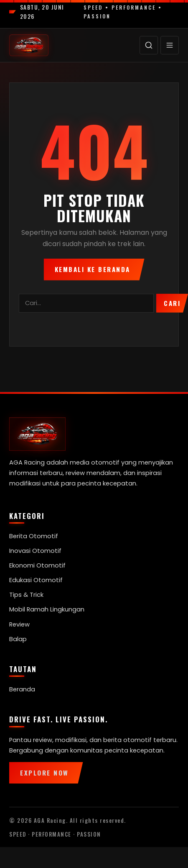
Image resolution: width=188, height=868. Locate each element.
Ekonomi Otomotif (37, 565)
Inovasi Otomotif (35, 551)
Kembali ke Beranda (93, 269)
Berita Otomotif (34, 536)
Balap (18, 639)
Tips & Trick (26, 595)
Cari (172, 303)
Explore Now (44, 773)
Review (19, 624)
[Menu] (170, 45)
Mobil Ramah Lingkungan (47, 609)
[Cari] (149, 45)
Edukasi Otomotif (36, 580)
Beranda (22, 689)
